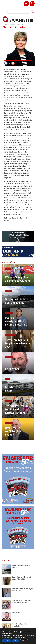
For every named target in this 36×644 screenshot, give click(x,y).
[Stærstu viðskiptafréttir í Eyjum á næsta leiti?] (18, 319)
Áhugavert (8, 401)
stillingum (22, 637)
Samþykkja (7, 641)
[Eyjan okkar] (18, 363)
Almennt (13, 24)
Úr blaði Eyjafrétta (11, 335)
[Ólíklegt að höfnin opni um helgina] (18, 297)
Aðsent (8, 379)
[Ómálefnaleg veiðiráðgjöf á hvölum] (18, 429)
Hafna (15, 641)
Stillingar (24, 641)
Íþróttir (8, 269)
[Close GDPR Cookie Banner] (30, 641)
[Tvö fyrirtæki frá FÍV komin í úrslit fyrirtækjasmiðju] (18, 407)
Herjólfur (8, 291)
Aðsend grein (9, 313)
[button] (33, 12)
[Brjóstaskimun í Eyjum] (18, 385)
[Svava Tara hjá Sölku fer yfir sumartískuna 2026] (18, 341)
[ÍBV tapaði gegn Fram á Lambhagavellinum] (18, 275)
